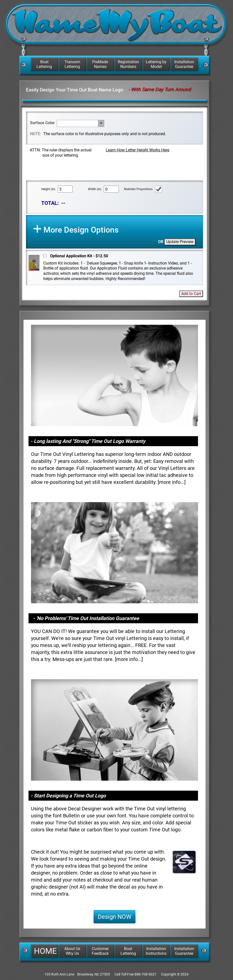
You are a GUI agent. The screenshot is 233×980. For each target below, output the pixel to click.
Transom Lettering (72, 64)
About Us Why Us (72, 951)
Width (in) (95, 189)
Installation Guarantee (184, 64)
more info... (172, 482)
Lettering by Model (156, 64)
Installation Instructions (156, 951)
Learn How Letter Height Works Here (137, 150)
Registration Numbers (128, 64)
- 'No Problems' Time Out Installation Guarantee (86, 618)
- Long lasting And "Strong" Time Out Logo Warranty (88, 441)
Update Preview (180, 242)
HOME (45, 951)
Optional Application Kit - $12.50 (79, 256)
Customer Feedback (100, 951)
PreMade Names (100, 64)
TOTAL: (50, 203)
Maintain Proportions (138, 189)
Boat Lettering (44, 64)
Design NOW (114, 917)
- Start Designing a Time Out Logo (68, 796)
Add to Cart (191, 294)
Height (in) (48, 189)
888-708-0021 (145, 974)
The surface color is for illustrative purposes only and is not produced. (105, 134)
